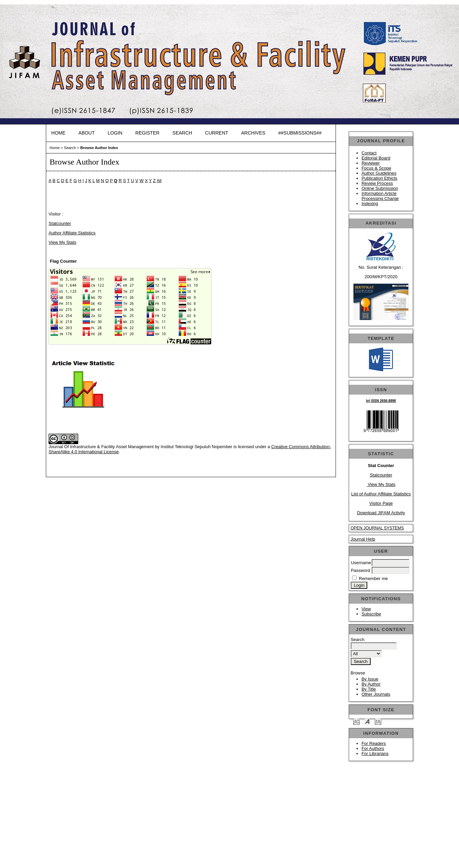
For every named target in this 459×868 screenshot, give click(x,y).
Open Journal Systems (377, 528)
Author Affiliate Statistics (72, 233)
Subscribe (371, 614)
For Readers (374, 743)
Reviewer (371, 163)
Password (360, 570)
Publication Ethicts (379, 178)
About (87, 133)
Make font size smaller (356, 721)
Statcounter (381, 475)
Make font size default (367, 721)
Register (147, 133)
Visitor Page (381, 503)
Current (217, 133)
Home (58, 133)
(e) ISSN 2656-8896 (381, 401)
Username (361, 563)
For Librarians (375, 754)
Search (182, 133)
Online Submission (380, 188)
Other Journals (376, 694)
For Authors (373, 748)
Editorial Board (376, 158)
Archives (253, 133)
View (366, 609)
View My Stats (381, 484)
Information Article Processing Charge (380, 196)
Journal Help (363, 539)
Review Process (377, 183)
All (159, 181)
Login (115, 133)
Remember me (373, 578)
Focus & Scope (376, 168)
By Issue (370, 679)
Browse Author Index (99, 148)
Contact (369, 153)
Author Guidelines (379, 173)
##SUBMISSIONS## (300, 133)
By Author (371, 684)
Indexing (370, 204)
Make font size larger (378, 721)
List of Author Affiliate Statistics (381, 494)
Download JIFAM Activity (381, 513)
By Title (369, 689)
